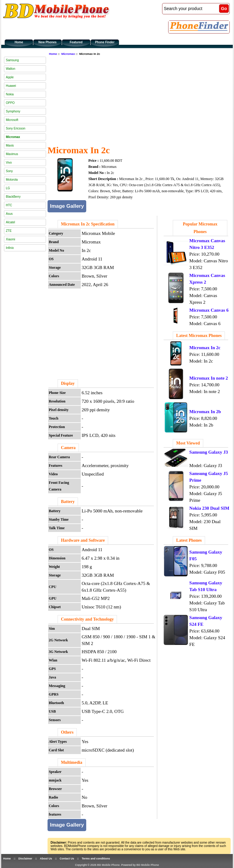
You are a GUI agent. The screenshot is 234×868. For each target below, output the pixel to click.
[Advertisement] (141, 100)
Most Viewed (188, 443)
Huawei (11, 86)
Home (19, 42)
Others (67, 732)
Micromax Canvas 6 (209, 310)
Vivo (9, 163)
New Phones (47, 42)
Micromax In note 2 (209, 378)
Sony (9, 171)
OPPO (10, 103)
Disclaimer (25, 859)
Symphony (13, 111)
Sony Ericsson (16, 128)
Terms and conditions (96, 859)
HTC (9, 205)
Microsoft (12, 120)
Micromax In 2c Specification (88, 224)
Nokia (10, 94)
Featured (76, 42)
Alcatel (10, 222)
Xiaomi (11, 239)
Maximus (12, 154)
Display (68, 383)
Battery (68, 502)
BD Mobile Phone (108, 865)
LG (8, 188)
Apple (10, 77)
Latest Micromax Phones (199, 336)
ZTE (9, 231)
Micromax (68, 54)
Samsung (12, 60)
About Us (46, 859)
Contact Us (67, 859)
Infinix (10, 248)
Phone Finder (105, 42)
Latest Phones (189, 540)
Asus (9, 214)
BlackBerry (13, 197)
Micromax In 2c (205, 348)
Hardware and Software (83, 540)
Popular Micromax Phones (200, 228)
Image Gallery (67, 206)
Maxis (10, 145)
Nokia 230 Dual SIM (209, 508)
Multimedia (72, 762)
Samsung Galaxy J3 (209, 452)
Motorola (12, 180)
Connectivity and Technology (87, 619)
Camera (68, 448)
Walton (11, 69)
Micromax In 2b (205, 412)
